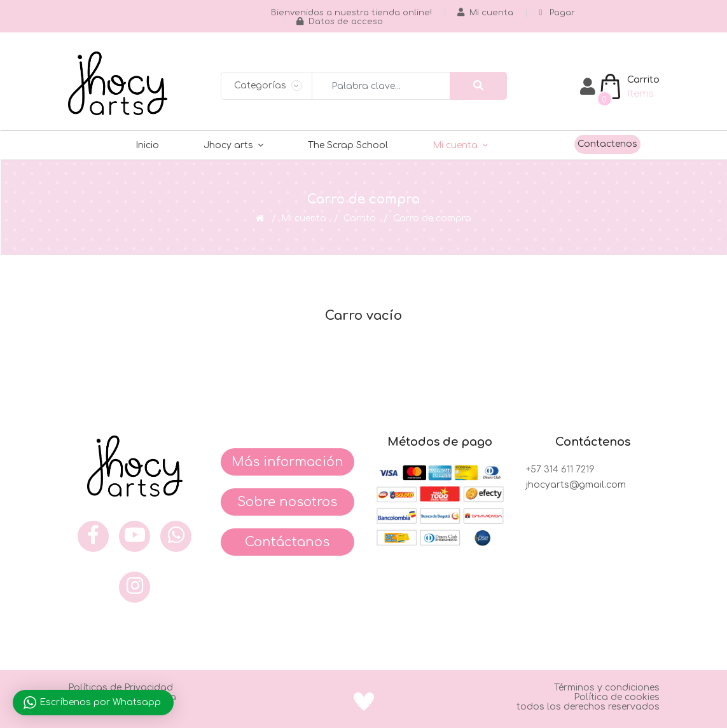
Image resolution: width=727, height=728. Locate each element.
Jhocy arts (228, 145)
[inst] (135, 587)
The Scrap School (348, 145)
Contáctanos (287, 542)
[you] (135, 536)
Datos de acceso (340, 22)
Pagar (557, 13)
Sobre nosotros (287, 502)
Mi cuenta (455, 145)
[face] (93, 536)
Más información (287, 462)
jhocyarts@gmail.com (576, 485)
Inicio (147, 145)
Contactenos (607, 144)
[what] (176, 536)
